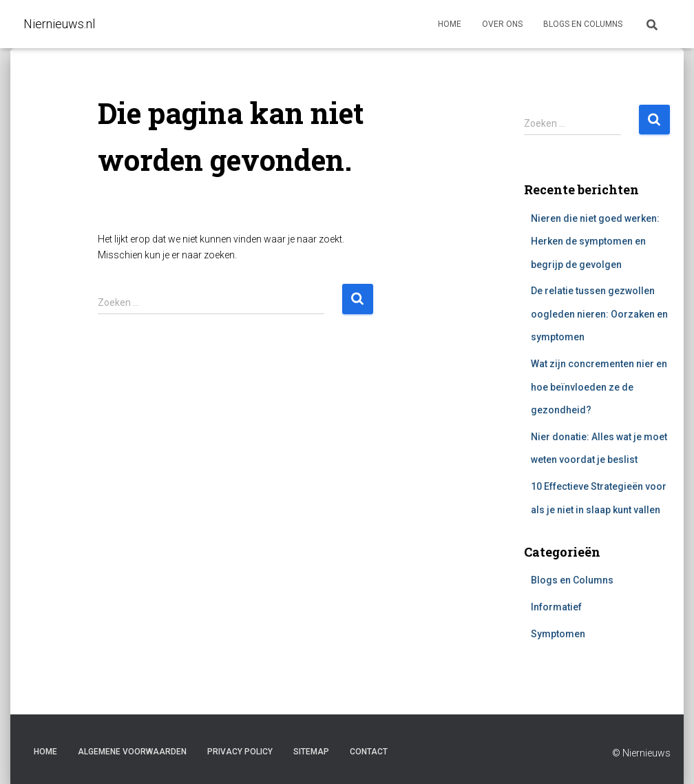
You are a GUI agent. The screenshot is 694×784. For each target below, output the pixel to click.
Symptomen (558, 634)
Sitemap (311, 752)
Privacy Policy (240, 752)
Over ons (502, 24)
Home (450, 24)
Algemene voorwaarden (132, 752)
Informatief (556, 607)
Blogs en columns (583, 24)
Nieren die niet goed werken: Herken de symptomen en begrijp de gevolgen (595, 241)
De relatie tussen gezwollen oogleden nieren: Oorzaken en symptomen (599, 314)
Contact (369, 752)
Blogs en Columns (572, 580)
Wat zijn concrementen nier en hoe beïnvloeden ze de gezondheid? (599, 387)
